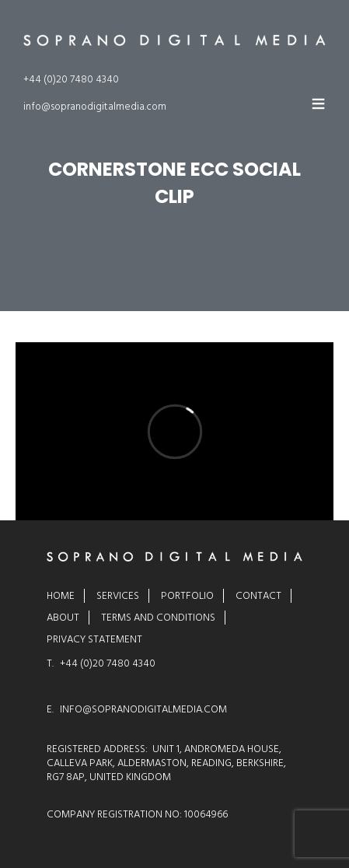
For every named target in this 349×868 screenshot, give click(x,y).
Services (118, 596)
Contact (258, 596)
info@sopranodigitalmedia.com (95, 107)
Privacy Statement (94, 639)
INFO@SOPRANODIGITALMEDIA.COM (143, 709)
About (63, 618)
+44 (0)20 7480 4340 (71, 79)
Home (61, 596)
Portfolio (187, 596)
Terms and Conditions (158, 618)
